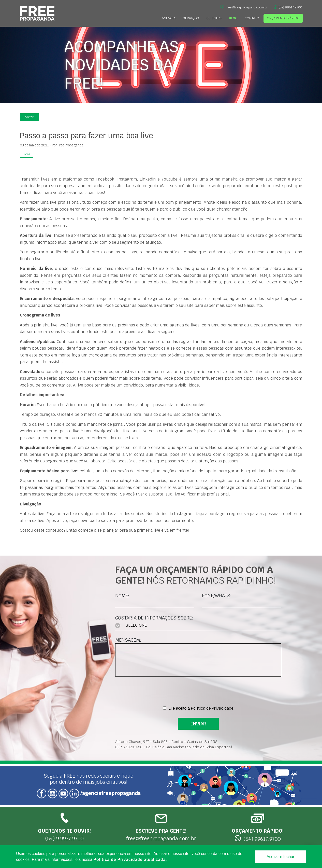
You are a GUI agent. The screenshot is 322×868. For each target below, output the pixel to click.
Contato (252, 18)
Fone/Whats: (217, 596)
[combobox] (198, 626)
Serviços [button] (191, 18)
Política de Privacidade (212, 708)
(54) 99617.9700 (288, 7)
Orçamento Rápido (283, 18)
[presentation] (198, 692)
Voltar (29, 117)
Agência (169, 18)
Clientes (214, 18)
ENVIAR (198, 724)
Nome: (122, 596)
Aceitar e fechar (280, 857)
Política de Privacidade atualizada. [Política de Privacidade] (130, 859)
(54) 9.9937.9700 (64, 827)
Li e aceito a (201, 708)
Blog (233, 18)
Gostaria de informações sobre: (154, 618)
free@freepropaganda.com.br (244, 7)
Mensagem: (128, 640)
